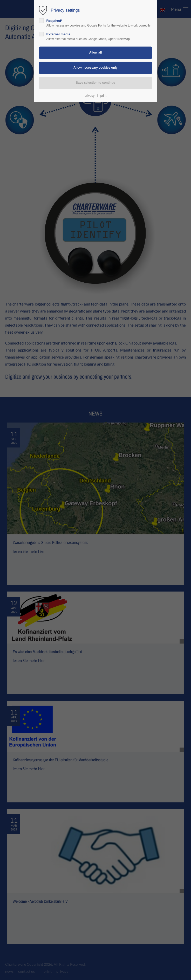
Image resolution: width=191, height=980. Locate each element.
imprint (102, 96)
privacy (90, 96)
